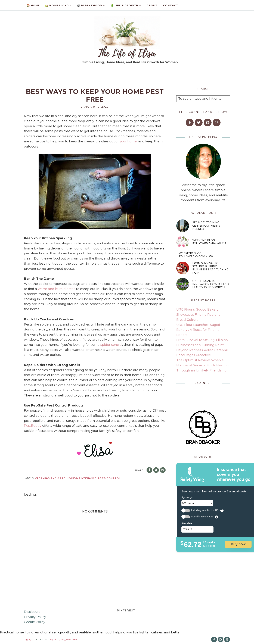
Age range (187, 497)
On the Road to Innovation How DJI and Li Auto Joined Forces (211, 284)
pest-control (109, 478)
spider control (111, 345)
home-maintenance (82, 478)
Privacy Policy (35, 617)
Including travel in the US (205, 510)
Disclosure (32, 612)
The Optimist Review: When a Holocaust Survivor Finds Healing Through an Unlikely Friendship (202, 365)
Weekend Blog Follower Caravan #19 (209, 242)
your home (128, 141)
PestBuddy (33, 426)
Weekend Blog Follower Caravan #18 (196, 255)
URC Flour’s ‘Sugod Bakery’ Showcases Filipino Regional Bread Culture (199, 315)
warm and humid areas (57, 289)
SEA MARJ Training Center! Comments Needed (206, 226)
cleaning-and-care (50, 478)
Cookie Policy (35, 622)
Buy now (238, 544)
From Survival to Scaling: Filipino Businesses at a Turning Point (210, 268)
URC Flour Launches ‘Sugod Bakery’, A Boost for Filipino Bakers (198, 330)
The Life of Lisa (41, 639)
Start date (187, 523)
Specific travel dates (202, 517)
